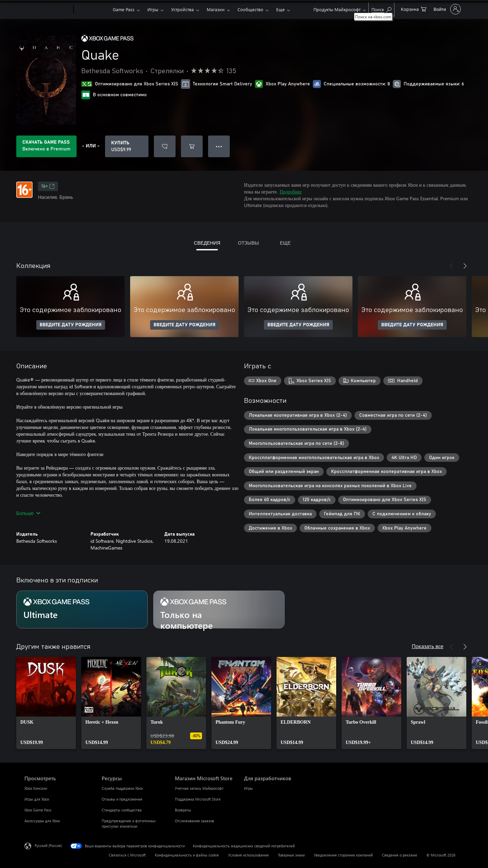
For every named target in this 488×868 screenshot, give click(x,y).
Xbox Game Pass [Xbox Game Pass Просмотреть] (38, 810)
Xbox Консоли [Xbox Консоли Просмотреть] (36, 788)
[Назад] (451, 266)
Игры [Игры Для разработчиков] (248, 788)
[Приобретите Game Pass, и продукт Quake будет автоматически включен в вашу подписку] (46, 146)
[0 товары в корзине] (414, 9)
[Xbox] (92, 9)
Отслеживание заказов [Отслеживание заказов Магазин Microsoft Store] (195, 821)
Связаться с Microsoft (127, 855)
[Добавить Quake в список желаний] (165, 146)
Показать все (428, 646)
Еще (280, 9)
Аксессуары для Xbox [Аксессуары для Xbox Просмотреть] (42, 821)
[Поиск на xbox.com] (381, 9)
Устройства (182, 9)
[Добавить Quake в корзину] (192, 146)
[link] (46, 703)
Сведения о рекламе (400, 855)
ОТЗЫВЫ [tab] (248, 243)
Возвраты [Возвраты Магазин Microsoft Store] (183, 810)
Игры (153, 9)
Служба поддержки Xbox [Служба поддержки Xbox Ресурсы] (122, 788)
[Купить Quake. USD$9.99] (127, 146)
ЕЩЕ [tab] (285, 243)
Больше (28, 513)
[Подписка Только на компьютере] (219, 609)
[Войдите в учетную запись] (447, 9)
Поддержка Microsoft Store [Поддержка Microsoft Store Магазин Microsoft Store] (198, 799)
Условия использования (248, 855)
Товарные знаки (291, 855)
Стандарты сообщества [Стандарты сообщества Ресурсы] (122, 810)
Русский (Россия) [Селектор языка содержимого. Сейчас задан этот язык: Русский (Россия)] (48, 845)
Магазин (216, 9)
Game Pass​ (124, 9)
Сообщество (250, 9)
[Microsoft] (48, 9)
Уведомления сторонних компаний (343, 855)
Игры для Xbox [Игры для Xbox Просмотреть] (37, 799)
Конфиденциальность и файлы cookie (187, 855)
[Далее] (465, 266)
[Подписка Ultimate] (82, 609)
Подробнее (291, 192)
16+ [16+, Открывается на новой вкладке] (48, 186)
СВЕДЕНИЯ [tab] (207, 243)
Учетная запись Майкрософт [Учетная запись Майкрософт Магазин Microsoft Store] (199, 788)
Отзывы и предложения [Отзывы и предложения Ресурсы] (122, 799)
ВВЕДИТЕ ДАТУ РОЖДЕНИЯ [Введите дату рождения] (71, 325)
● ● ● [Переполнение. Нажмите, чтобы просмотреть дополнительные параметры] (219, 146)
